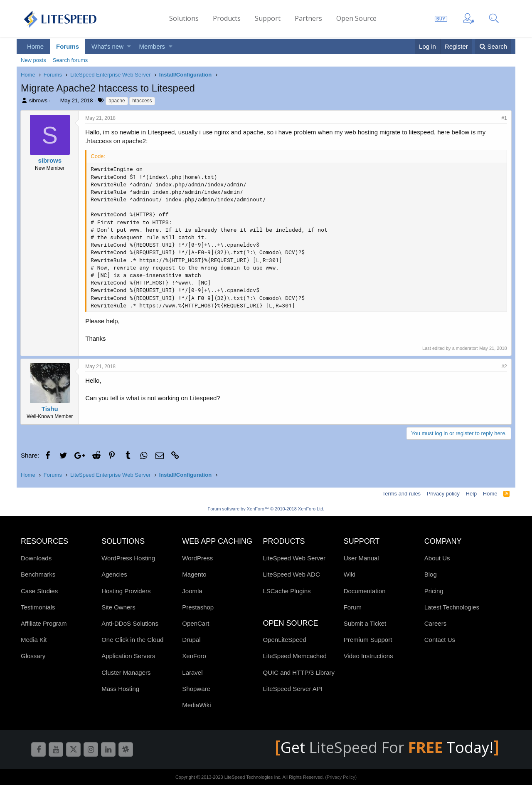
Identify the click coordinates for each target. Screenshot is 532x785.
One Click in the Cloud (132, 640)
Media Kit (34, 640)
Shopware (196, 689)
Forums (68, 46)
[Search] (493, 46)
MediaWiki (196, 705)
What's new (107, 46)
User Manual (361, 558)
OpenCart (196, 623)
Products (227, 18)
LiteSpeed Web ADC (291, 574)
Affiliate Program (44, 623)
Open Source (356, 18)
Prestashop (198, 607)
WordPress (197, 558)
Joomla (192, 591)
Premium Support (368, 640)
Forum (353, 607)
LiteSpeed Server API (292, 689)
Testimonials (38, 607)
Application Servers (128, 656)
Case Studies (39, 591)
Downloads (36, 558)
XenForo (194, 656)
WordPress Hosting (128, 558)
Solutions (184, 18)
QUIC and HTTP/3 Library (299, 672)
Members (152, 46)
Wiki (350, 574)
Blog (431, 574)
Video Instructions (368, 656)
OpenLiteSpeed (284, 640)
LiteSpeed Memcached (294, 656)
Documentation (365, 591)
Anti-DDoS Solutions (130, 623)
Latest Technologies (452, 607)
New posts (33, 60)
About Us (437, 558)
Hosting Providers (126, 591)
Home (35, 46)
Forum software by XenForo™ (266, 509)
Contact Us (440, 640)
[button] (129, 46)
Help (472, 494)
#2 (504, 366)
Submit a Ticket (365, 623)
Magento (194, 574)
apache (117, 101)
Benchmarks (38, 574)
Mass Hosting (120, 689)
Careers (435, 623)
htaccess (142, 101)
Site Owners (118, 607)
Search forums (70, 60)
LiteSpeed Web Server (294, 558)
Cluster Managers (126, 672)
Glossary (33, 656)
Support (268, 18)
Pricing (434, 591)
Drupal (191, 640)
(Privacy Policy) (341, 777)
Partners (308, 18)
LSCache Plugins (287, 591)
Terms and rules (401, 494)
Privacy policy (443, 494)
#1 (504, 118)
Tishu (50, 409)
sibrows (38, 100)
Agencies (114, 574)
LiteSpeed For (378, 747)
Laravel (192, 672)
